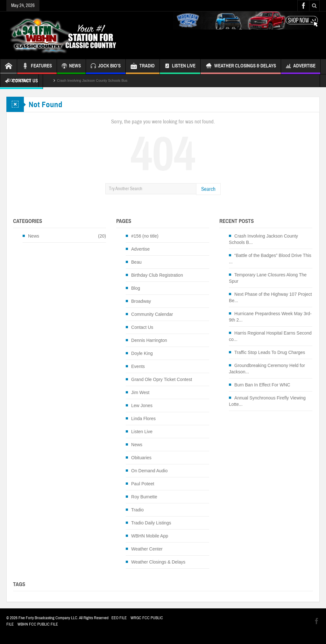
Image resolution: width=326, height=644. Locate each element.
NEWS (71, 67)
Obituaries (141, 458)
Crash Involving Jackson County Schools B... (263, 239)
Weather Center (147, 549)
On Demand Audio (149, 471)
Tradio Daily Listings (151, 523)
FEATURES (37, 67)
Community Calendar (152, 314)
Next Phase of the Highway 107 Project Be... (270, 297)
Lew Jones (142, 405)
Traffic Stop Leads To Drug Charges (270, 352)
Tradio (137, 510)
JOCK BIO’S (106, 67)
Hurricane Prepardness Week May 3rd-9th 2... (270, 317)
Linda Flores (143, 419)
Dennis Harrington (149, 340)
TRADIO (143, 67)
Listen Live (180, 67)
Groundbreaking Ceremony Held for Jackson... (267, 369)
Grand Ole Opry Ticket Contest (162, 379)
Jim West (140, 392)
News (34, 236)
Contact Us (142, 327)
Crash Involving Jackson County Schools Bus (92, 80)
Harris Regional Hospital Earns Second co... (270, 336)
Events (138, 366)
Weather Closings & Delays (241, 67)
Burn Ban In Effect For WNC (262, 385)
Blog (136, 288)
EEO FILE (119, 618)
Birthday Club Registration (157, 275)
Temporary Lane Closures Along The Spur (268, 278)
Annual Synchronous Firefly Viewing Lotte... (267, 401)
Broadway (141, 301)
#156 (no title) (145, 236)
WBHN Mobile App (150, 536)
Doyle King (142, 353)
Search (208, 189)
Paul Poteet (143, 484)
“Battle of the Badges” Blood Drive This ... (270, 259)
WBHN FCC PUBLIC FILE (38, 624)
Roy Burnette (144, 497)
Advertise (301, 67)
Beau (136, 262)
